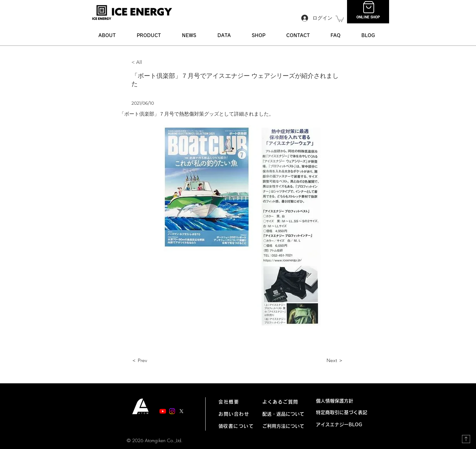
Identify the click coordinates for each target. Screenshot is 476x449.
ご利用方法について (283, 426)
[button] (149, 35)
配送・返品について (283, 414)
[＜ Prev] (152, 361)
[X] (181, 411)
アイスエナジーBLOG (341, 425)
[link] (340, 19)
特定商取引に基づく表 (339, 412)
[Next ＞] (328, 361)
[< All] (152, 62)
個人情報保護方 (332, 401)
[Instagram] (172, 411)
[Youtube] (163, 411)
